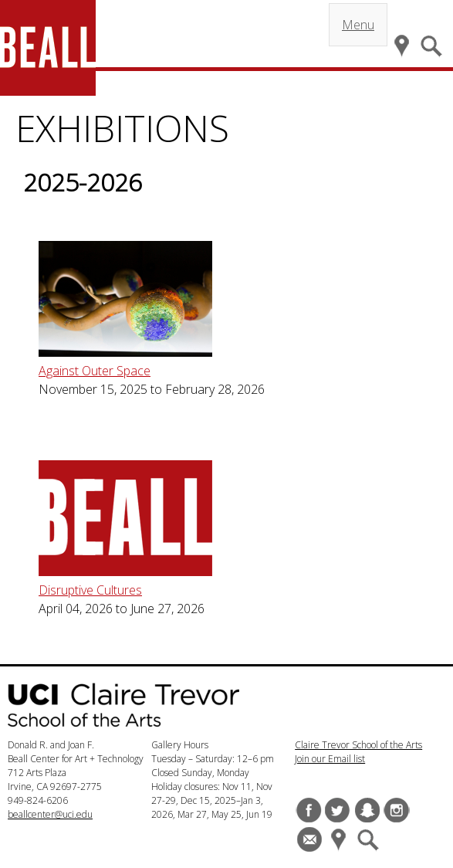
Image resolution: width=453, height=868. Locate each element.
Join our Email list (330, 759)
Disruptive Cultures (90, 590)
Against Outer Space (95, 371)
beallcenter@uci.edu (50, 814)
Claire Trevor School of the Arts (358, 745)
